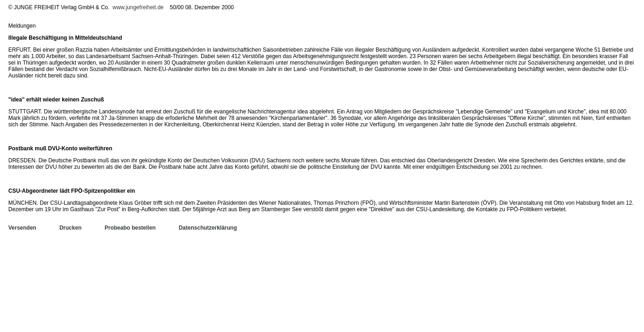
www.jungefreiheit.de (138, 7)
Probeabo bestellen (130, 228)
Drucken (71, 228)
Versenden (22, 228)
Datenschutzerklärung (208, 228)
